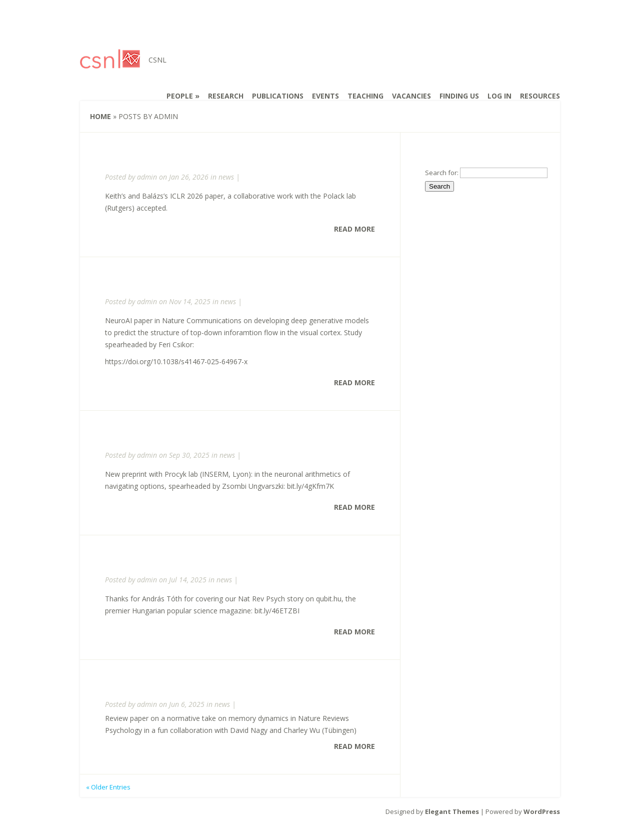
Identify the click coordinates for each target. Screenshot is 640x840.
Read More (354, 229)
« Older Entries (108, 787)
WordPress (542, 811)
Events (325, 96)
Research (226, 96)
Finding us (459, 96)
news (226, 177)
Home (100, 116)
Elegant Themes (452, 811)
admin (147, 177)
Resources (540, 96)
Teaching (365, 96)
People (180, 96)
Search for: (442, 173)
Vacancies (411, 96)
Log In (499, 96)
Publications (278, 96)
